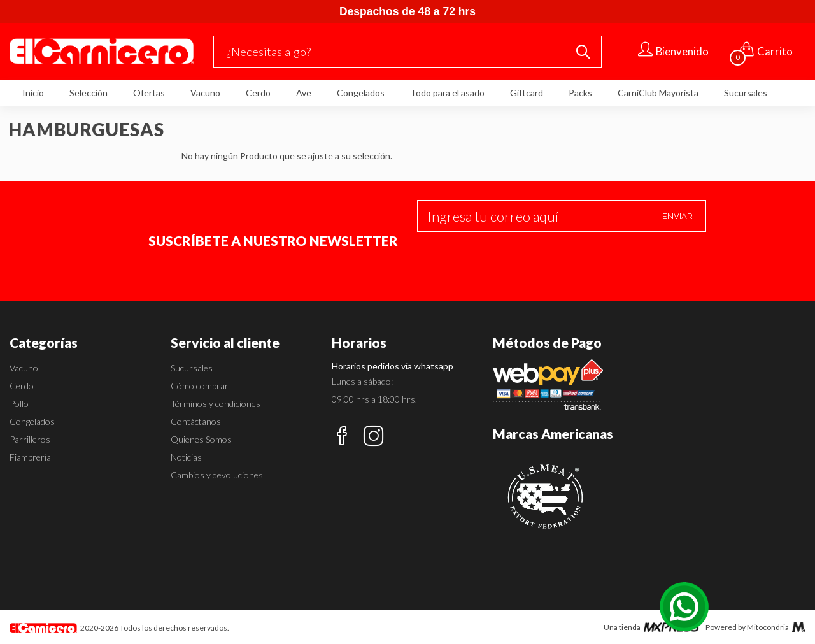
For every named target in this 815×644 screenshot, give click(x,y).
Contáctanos (196, 421)
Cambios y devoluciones (217, 475)
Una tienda (652, 627)
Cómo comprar (200, 386)
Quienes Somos (201, 439)
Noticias (186, 457)
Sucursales (746, 93)
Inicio (33, 93)
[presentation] (514, 257)
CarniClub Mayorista (658, 93)
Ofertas (149, 93)
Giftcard (527, 93)
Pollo (19, 404)
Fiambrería (30, 457)
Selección (89, 93)
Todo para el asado (447, 93)
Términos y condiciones (216, 404)
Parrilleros (30, 439)
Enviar (677, 216)
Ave (304, 93)
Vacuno (205, 93)
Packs (580, 93)
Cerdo (258, 93)
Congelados (361, 93)
